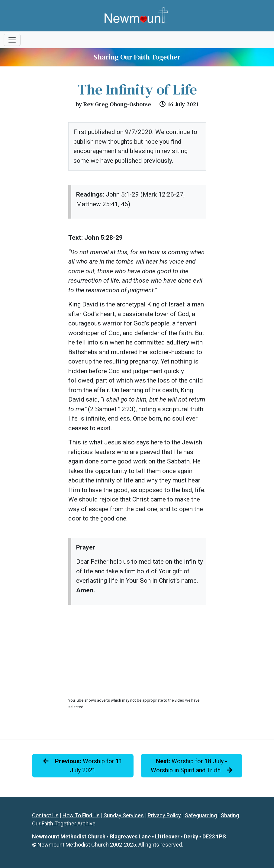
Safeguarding (201, 815)
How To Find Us (81, 815)
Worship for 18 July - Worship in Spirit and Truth (192, 766)
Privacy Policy (164, 815)
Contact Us (45, 815)
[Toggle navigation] (12, 40)
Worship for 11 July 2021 (83, 766)
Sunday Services (124, 815)
